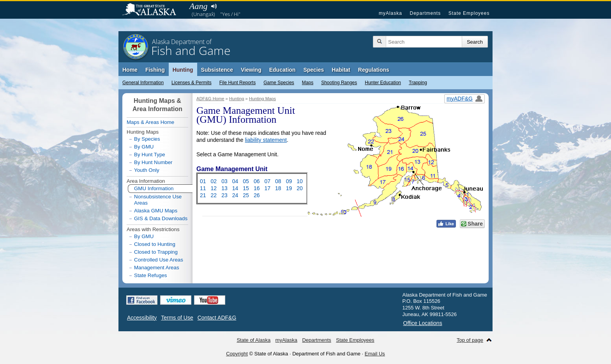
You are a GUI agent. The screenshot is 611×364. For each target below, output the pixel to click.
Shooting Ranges (339, 83)
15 (246, 188)
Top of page (470, 340)
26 (257, 195)
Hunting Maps (262, 99)
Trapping (418, 83)
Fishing (155, 70)
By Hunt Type (150, 155)
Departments (425, 13)
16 (257, 188)
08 (278, 181)
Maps (308, 83)
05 (246, 181)
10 (300, 181)
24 (235, 195)
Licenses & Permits (192, 83)
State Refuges (150, 275)
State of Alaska (153, 10)
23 (224, 195)
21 (203, 195)
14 (235, 188)
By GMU (144, 147)
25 (246, 195)
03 (224, 181)
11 (203, 188)
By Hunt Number (153, 162)
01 (203, 181)
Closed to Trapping (156, 252)
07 (267, 181)
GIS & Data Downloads (161, 218)
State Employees (469, 13)
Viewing (251, 70)
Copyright (237, 354)
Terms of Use (177, 318)
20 (300, 188)
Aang (198, 6)
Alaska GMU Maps (156, 211)
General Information (143, 83)
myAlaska (390, 13)
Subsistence (217, 70)
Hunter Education (383, 83)
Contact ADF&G (217, 318)
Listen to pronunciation (214, 6)
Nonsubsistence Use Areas (158, 200)
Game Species (279, 83)
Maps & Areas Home (150, 122)
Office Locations (423, 323)
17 (267, 188)
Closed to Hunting (155, 244)
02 (214, 181)
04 (235, 181)
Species (313, 70)
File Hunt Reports (238, 83)
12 (214, 188)
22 (214, 195)
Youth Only (147, 170)
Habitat (341, 70)
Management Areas (157, 268)
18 (278, 188)
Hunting (183, 70)
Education (283, 70)
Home (130, 70)
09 (289, 181)
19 (289, 188)
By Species (147, 139)
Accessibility (142, 318)
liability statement (266, 140)
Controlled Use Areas (159, 260)
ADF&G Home (210, 99)
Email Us (375, 354)
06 (257, 181)
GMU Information (151, 189)
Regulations (374, 70)
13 (224, 188)
